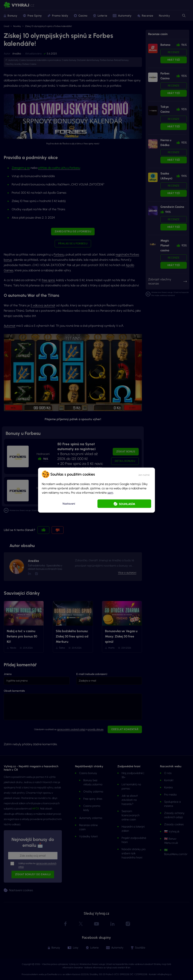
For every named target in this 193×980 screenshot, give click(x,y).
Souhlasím (127, 504)
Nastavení (69, 504)
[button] (144, 474)
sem (110, 492)
